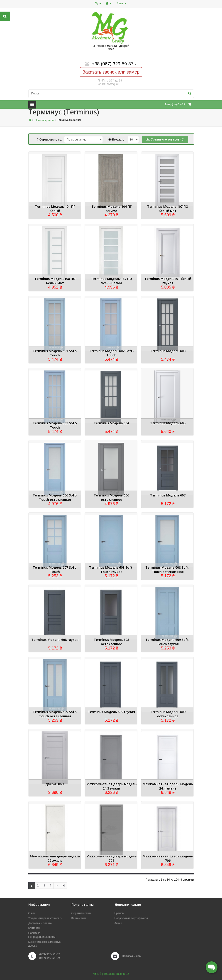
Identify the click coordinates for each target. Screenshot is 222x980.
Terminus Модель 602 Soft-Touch (111, 353)
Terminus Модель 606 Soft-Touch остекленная (55, 497)
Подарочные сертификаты (131, 918)
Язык (121, 3)
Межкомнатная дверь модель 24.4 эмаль (168, 786)
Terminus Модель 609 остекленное (168, 714)
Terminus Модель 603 (168, 351)
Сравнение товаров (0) (165, 139)
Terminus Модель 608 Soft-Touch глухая (111, 570)
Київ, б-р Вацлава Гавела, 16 (111, 974)
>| (63, 886)
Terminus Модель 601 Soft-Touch (55, 353)
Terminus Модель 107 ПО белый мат (168, 209)
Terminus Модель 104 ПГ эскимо (111, 209)
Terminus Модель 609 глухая (111, 712)
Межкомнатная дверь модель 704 (111, 858)
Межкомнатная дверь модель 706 (168, 858)
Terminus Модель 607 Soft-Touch (55, 570)
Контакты (34, 928)
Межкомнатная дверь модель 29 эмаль (55, 858)
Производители (44, 120)
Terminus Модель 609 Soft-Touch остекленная (55, 714)
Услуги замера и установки (45, 918)
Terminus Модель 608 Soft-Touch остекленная (168, 570)
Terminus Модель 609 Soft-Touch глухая (168, 642)
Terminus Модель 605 (168, 423)
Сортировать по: (50, 139)
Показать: (117, 139)
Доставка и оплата (40, 923)
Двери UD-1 (55, 784)
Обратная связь (81, 913)
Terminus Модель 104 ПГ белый (55, 209)
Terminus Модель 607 (168, 495)
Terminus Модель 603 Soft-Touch (55, 425)
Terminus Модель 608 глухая (55, 640)
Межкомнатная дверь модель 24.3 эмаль (111, 786)
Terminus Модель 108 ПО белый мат (55, 281)
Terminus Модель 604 (111, 423)
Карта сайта (79, 918)
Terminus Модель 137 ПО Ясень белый (111, 281)
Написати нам (132, 956)
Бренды (119, 913)
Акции (118, 923)
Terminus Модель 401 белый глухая (168, 281)
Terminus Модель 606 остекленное (111, 497)
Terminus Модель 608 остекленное (111, 642)
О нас (32, 913)
